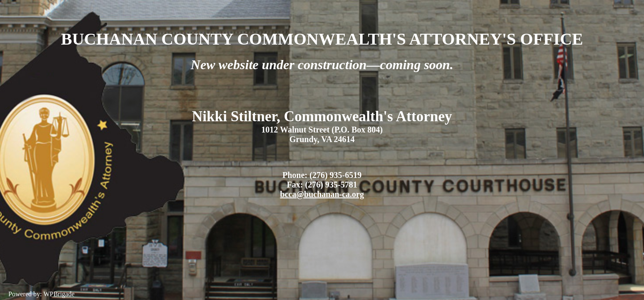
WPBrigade (59, 294)
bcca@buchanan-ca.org (322, 194)
